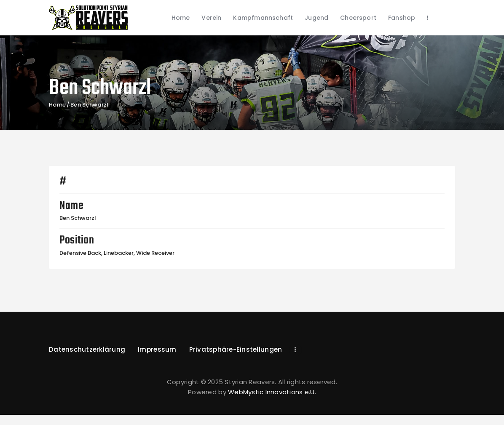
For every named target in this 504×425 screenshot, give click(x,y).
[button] (236, 350)
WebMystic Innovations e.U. (272, 392)
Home (57, 105)
